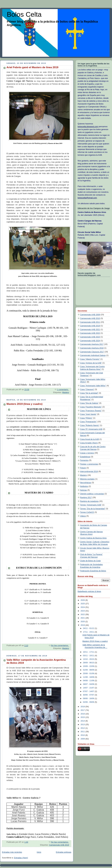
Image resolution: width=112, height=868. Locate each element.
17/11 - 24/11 (89, 632)
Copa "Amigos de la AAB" (91, 363)
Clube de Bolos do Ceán (90, 561)
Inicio (39, 852)
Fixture (83, 468)
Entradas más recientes (12, 852)
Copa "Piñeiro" (86, 418)
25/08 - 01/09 (89, 674)
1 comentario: (63, 390)
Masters (66, 392)
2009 (83, 739)
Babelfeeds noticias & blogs (89, 591)
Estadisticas (85, 457)
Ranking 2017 (86, 498)
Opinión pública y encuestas (92, 494)
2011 (83, 732)
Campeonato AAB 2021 (90, 330)
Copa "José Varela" (88, 414)
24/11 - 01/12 (89, 628)
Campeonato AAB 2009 (90, 315)
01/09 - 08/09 (89, 670)
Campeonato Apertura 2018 (92, 348)
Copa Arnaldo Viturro (89, 443)
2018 (83, 707)
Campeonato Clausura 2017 (92, 352)
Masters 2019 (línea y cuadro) (24, 404)
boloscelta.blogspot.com (88, 127)
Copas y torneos (87, 453)
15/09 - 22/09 (89, 666)
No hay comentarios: (60, 646)
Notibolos (84, 486)
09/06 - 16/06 (89, 698)
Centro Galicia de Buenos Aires (93, 538)
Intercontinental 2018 (89, 471)
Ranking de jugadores (89, 501)
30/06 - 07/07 (89, 695)
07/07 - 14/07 (89, 691)
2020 (83, 622)
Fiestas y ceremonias (89, 464)
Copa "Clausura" (87, 389)
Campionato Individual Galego (93, 355)
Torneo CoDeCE (87, 512)
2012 (83, 728)
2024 (83, 607)
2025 (83, 604)
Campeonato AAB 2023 (90, 337)
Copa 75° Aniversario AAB (91, 429)
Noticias (83, 490)
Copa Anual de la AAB (89, 439)
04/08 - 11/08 (89, 681)
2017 (83, 710)
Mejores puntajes (87, 479)
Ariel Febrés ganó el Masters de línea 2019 (32, 67)
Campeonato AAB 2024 (90, 341)
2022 (83, 614)
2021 (83, 618)
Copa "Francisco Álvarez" (91, 411)
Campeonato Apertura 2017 (92, 344)
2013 (83, 725)
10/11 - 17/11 (89, 652)
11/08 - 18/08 (89, 677)
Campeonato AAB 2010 (90, 318)
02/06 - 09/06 (89, 702)
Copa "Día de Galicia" (89, 403)
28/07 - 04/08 (89, 684)
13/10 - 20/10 (89, 659)
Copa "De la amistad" (89, 393)
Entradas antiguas (64, 852)
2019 (83, 625)
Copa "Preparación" (88, 422)
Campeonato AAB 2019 (59, 845)
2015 (83, 717)
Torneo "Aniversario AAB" (91, 505)
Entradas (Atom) (21, 858)
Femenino (84, 460)
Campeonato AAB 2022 (90, 333)
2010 (83, 735)
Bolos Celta (24, 14)
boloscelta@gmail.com (87, 198)
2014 (83, 721)
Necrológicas (86, 483)
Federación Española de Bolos (93, 571)
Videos (83, 516)
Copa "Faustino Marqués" (91, 407)
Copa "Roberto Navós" (90, 425)
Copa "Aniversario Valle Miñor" (93, 386)
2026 (83, 600)
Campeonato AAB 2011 (90, 322)
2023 (83, 611)
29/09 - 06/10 (89, 663)
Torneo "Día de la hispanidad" (93, 509)
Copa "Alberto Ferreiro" (90, 359)
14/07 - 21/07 (89, 688)
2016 (83, 714)
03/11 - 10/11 (89, 656)
